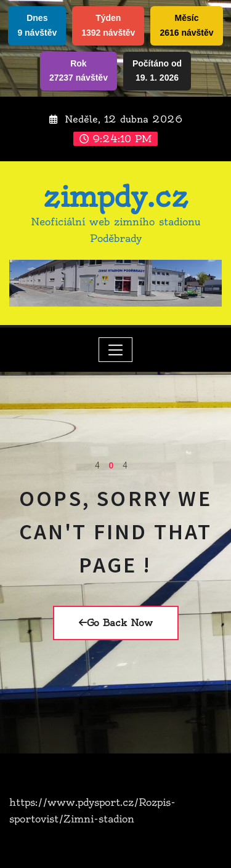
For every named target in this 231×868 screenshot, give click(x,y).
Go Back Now (116, 623)
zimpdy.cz (115, 197)
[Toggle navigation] (115, 350)
